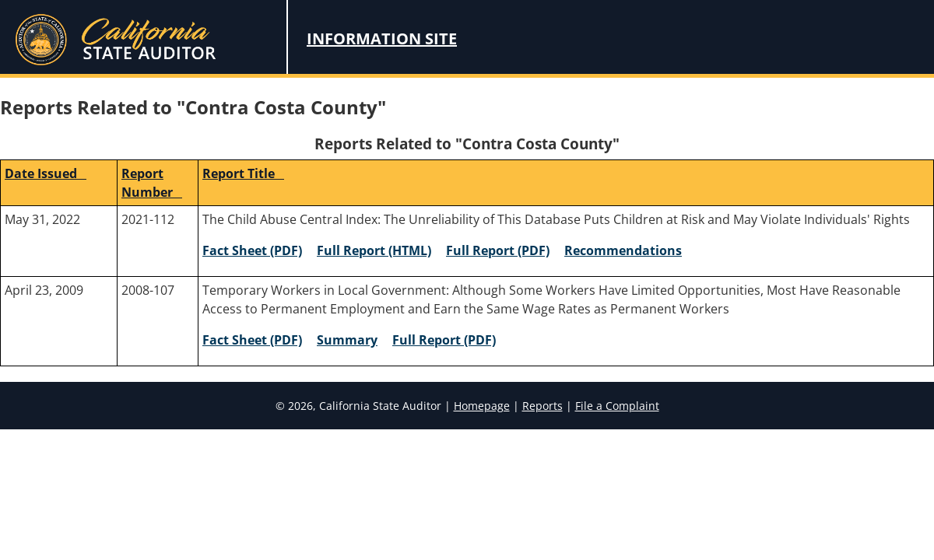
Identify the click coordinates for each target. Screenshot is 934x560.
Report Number (152, 183)
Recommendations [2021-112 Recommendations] (623, 250)
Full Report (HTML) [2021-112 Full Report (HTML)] (374, 250)
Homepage (482, 406)
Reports (542, 406)
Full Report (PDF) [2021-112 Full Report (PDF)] (498, 250)
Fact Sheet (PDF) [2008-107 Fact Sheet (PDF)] (252, 340)
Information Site (382, 38)
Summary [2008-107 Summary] (347, 340)
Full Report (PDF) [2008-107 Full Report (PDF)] (444, 340)
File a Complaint (617, 406)
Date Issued (46, 173)
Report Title (243, 173)
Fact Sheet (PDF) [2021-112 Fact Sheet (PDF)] (252, 250)
